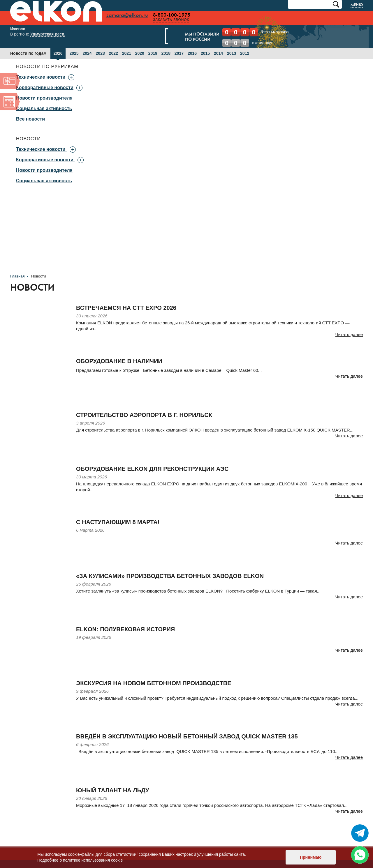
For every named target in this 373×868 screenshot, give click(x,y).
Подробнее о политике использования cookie (80, 860)
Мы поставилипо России (197, 37)
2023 (100, 54)
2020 (140, 54)
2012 (245, 54)
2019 (153, 54)
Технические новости (41, 150)
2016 (192, 54)
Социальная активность (44, 109)
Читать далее (349, 335)
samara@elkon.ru (131, 15)
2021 (127, 54)
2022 (114, 54)
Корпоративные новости (45, 160)
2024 (87, 54)
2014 (218, 54)
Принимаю (311, 857)
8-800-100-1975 (176, 15)
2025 (74, 54)
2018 (166, 54)
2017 (179, 54)
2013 (232, 54)
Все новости (30, 119)
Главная (17, 276)
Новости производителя (44, 98)
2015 (205, 54)
